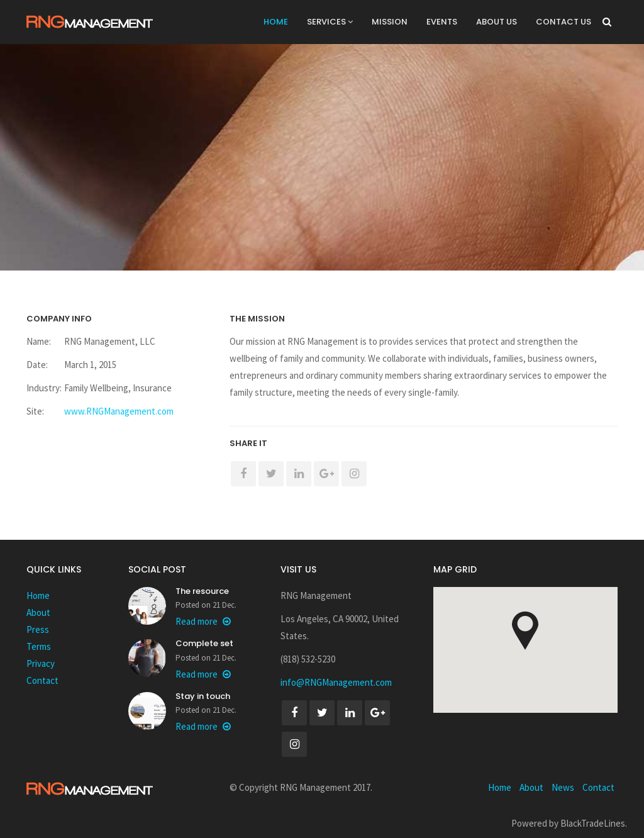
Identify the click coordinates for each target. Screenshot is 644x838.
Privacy (41, 663)
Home (276, 22)
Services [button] (330, 22)
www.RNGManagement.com (119, 411)
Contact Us (563, 22)
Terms (39, 646)
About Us (497, 22)
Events (442, 22)
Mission (390, 22)
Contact (42, 680)
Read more (203, 621)
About (38, 612)
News (563, 787)
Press (38, 629)
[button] (525, 631)
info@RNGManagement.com (336, 682)
